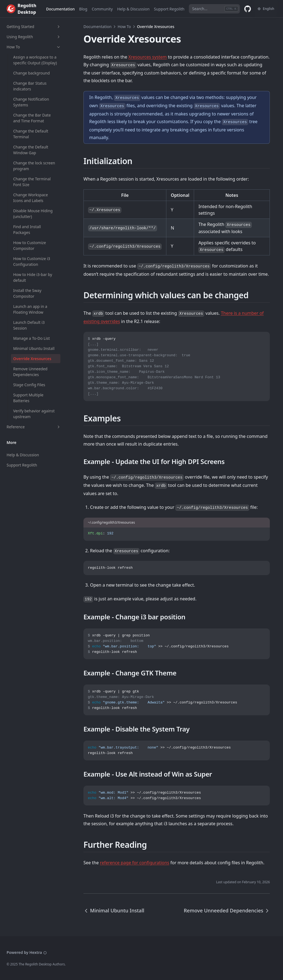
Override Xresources (32, 359)
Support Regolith (22, 465)
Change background (31, 73)
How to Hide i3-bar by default (33, 277)
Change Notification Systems (31, 102)
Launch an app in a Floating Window (30, 309)
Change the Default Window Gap (31, 150)
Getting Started (34, 27)
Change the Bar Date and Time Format (32, 118)
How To (34, 47)
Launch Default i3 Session (29, 325)
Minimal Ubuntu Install (34, 348)
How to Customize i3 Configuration (32, 261)
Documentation (97, 27)
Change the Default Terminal (31, 134)
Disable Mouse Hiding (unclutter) (33, 214)
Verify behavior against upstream (34, 414)
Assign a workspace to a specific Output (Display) (35, 60)
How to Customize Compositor (30, 245)
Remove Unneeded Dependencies (30, 372)
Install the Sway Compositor (27, 293)
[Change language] (266, 9)
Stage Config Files (29, 385)
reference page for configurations (135, 863)
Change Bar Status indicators (30, 86)
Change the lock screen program (34, 166)
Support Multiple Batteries (28, 398)
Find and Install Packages (27, 230)
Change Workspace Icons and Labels (30, 198)
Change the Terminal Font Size (32, 182)
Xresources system (148, 57)
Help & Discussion (23, 455)
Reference (34, 427)
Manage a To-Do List (32, 338)
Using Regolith (34, 37)
